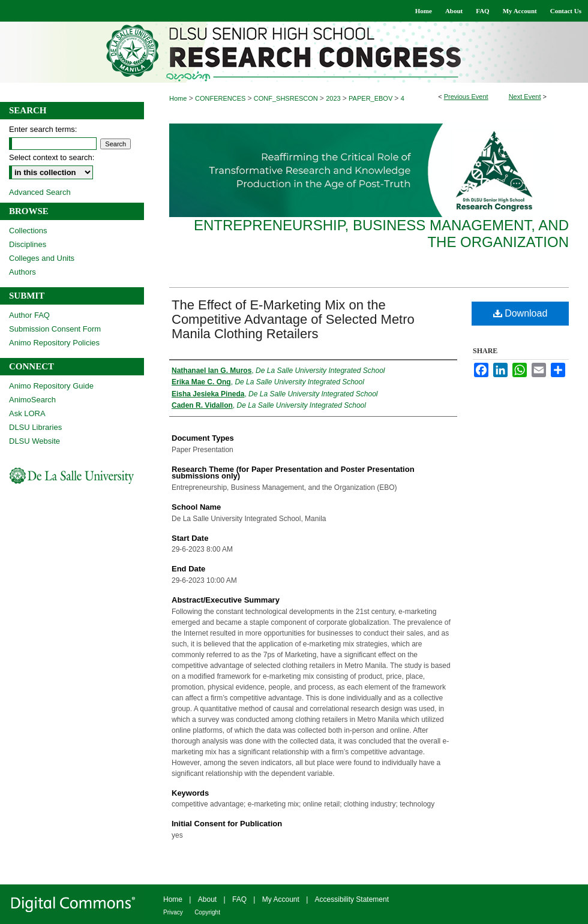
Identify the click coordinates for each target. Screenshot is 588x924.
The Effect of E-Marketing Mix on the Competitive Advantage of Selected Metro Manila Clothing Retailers (293, 319)
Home (178, 98)
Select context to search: (52, 157)
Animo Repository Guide (51, 386)
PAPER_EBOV (371, 98)
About (207, 899)
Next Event (525, 97)
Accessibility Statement (352, 899)
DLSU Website (34, 441)
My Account (281, 899)
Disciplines (28, 244)
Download (520, 313)
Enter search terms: (43, 129)
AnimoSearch (32, 400)
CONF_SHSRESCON (287, 98)
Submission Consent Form (55, 329)
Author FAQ (29, 315)
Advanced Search (40, 192)
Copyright (207, 912)
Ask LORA (27, 413)
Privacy (173, 912)
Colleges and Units (42, 258)
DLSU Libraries (35, 427)
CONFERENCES (221, 98)
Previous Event (466, 97)
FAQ (239, 899)
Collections (28, 231)
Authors (22, 272)
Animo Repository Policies (54, 343)
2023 (334, 98)
